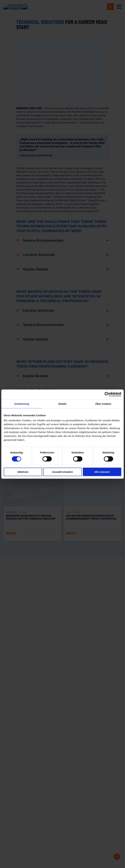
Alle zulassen (102, 472)
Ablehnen (23, 472)
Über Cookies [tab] (103, 404)
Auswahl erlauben (62, 472)
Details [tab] (62, 404)
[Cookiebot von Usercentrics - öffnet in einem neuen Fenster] (107, 394)
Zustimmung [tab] (22, 404)
